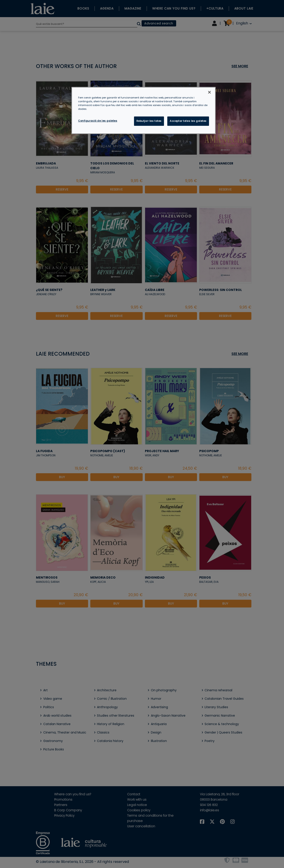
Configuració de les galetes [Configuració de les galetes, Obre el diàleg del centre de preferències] (98, 121)
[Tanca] (209, 92)
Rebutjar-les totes (149, 121)
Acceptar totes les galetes (188, 121)
